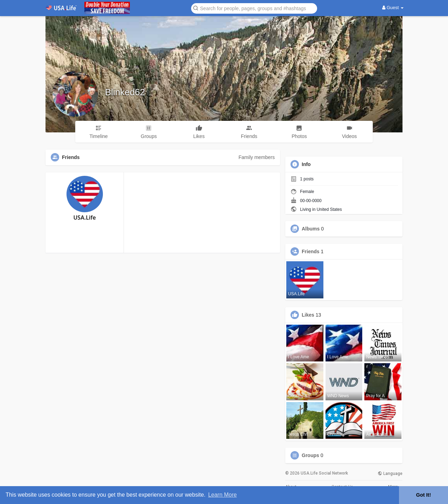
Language (390, 474)
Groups (310, 455)
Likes (308, 315)
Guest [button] (393, 8)
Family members (257, 157)
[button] (254, 8)
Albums (311, 229)
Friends (311, 251)
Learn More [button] (223, 495)
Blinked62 (125, 92)
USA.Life (84, 218)
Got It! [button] (423, 495)
